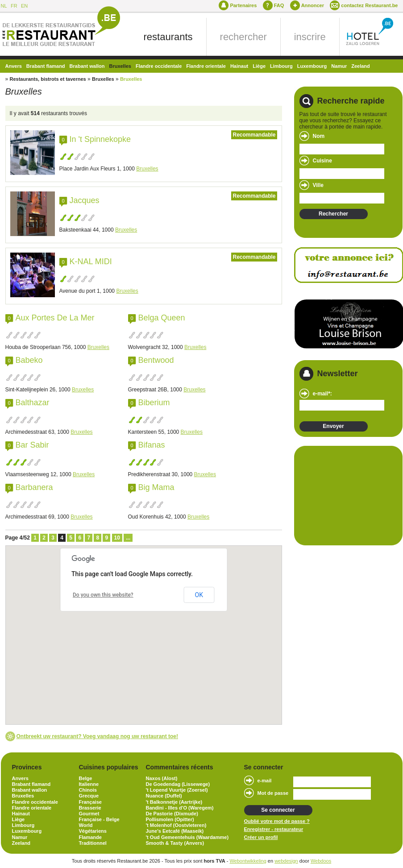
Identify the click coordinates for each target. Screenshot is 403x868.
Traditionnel (93, 843)
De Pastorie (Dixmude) (172, 814)
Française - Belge (99, 819)
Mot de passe (273, 793)
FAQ (279, 5)
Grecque (89, 796)
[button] (181, 689)
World (86, 825)
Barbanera (34, 487)
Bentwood (156, 360)
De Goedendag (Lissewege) (178, 784)
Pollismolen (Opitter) (170, 819)
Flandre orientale (206, 66)
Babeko (29, 360)
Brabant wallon (87, 66)
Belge (86, 778)
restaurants (168, 37)
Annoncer (313, 5)
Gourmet (89, 814)
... (128, 538)
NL (4, 6)
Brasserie (90, 808)
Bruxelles (120, 66)
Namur (339, 66)
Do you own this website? (103, 595)
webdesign (286, 861)
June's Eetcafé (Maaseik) (175, 831)
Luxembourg (312, 66)
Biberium (154, 403)
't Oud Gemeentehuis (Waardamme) (187, 837)
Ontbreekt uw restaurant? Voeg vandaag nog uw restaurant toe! (98, 736)
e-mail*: (322, 394)
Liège (259, 66)
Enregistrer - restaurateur (274, 829)
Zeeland (361, 66)
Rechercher (333, 214)
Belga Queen (162, 318)
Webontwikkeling (248, 861)
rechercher (243, 37)
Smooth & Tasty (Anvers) (175, 843)
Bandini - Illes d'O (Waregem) (180, 808)
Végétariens (93, 831)
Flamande (90, 837)
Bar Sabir (32, 445)
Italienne (89, 784)
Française (90, 802)
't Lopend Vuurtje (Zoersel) (177, 790)
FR (14, 6)
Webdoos (321, 861)
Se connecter (278, 810)
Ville (318, 185)
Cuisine (322, 161)
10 (117, 538)
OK (199, 595)
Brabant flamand (46, 66)
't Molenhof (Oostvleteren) (176, 825)
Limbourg (281, 66)
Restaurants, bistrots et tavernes (48, 79)
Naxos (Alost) (162, 778)
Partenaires (243, 5)
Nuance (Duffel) (164, 796)
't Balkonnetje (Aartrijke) (174, 802)
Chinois (88, 790)
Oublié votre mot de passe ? (277, 821)
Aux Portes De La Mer (55, 318)
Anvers (14, 66)
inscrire (310, 37)
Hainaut (239, 66)
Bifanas (152, 445)
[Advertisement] (344, 495)
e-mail (265, 781)
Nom (319, 136)
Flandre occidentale (159, 66)
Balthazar (33, 403)
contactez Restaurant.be (369, 5)
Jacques (85, 200)
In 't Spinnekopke (100, 139)
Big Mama (156, 487)
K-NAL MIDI (91, 262)
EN (24, 6)
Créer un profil (261, 837)
